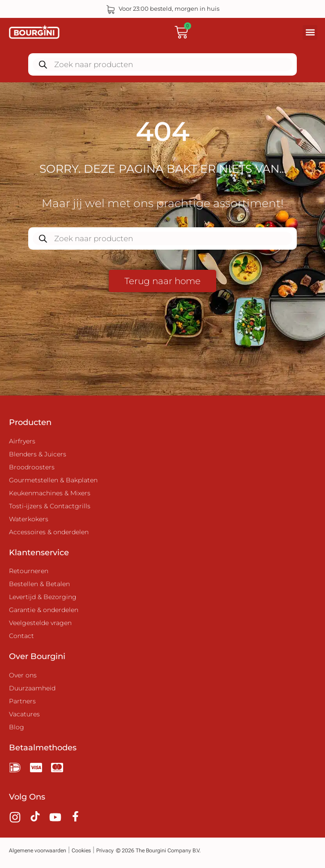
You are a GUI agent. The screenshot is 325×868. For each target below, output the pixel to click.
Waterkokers (29, 519)
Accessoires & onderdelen (49, 532)
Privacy (105, 851)
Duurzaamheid (32, 688)
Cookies (81, 851)
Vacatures (24, 714)
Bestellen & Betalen (39, 584)
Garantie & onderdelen (44, 610)
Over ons (23, 675)
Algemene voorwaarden (38, 851)
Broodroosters (32, 467)
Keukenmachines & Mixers (50, 493)
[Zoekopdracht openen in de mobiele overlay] (162, 64)
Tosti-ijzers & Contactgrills (50, 506)
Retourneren (29, 571)
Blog (17, 727)
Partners (22, 701)
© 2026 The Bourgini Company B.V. (158, 851)
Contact (21, 636)
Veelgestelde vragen (40, 623)
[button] (310, 32)
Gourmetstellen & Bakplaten (53, 480)
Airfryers (22, 441)
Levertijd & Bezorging (43, 597)
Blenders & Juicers (38, 454)
